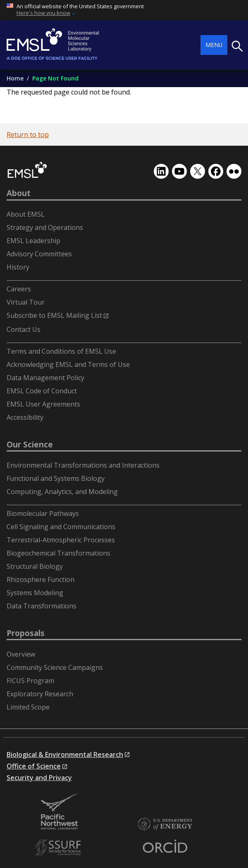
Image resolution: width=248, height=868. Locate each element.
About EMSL (26, 214)
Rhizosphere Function (41, 579)
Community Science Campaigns (55, 667)
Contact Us (24, 329)
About (19, 193)
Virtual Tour (26, 302)
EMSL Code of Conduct (42, 391)
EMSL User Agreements (43, 404)
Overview (21, 654)
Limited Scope (28, 707)
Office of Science (34, 766)
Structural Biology (35, 566)
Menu (214, 45)
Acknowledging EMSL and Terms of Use (68, 364)
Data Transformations (42, 606)
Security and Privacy (39, 778)
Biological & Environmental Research (65, 754)
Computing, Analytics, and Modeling (62, 492)
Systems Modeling (35, 593)
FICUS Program (30, 681)
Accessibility (25, 417)
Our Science (30, 445)
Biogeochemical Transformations (58, 553)
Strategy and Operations (45, 227)
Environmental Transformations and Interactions (83, 465)
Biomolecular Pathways (43, 513)
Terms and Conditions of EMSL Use (61, 351)
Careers (19, 289)
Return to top (28, 135)
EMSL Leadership (33, 241)
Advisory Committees (39, 254)
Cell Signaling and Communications (61, 527)
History (18, 267)
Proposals (26, 633)
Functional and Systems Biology (56, 478)
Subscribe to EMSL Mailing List (54, 315)
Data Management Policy (45, 378)
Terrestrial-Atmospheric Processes (61, 540)
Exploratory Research (40, 694)
